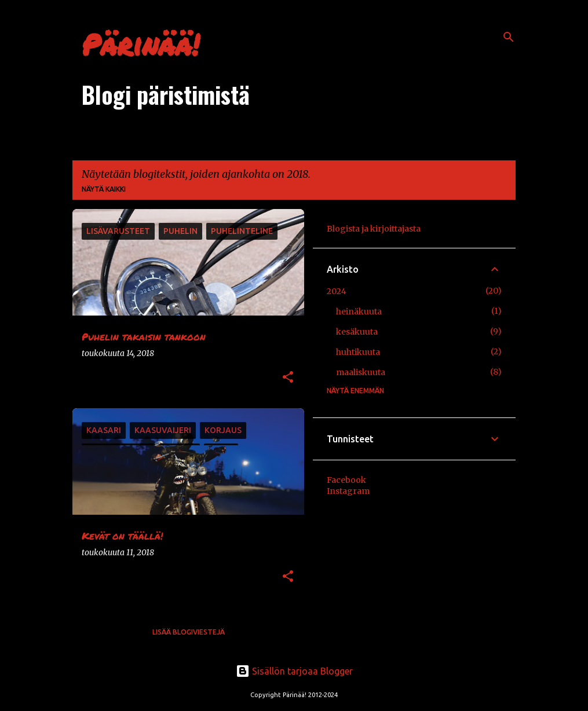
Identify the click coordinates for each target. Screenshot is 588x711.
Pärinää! (140, 44)
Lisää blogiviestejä (189, 632)
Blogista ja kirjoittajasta (374, 229)
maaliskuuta (361, 372)
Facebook (346, 480)
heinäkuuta (359, 311)
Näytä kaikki (104, 189)
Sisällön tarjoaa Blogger (294, 671)
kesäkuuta (357, 332)
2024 (337, 291)
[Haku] (509, 37)
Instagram (348, 491)
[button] (288, 378)
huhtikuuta (358, 352)
